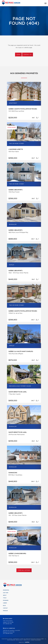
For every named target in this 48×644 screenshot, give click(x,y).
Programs (6, 600)
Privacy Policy (19, 640)
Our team (6, 593)
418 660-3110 (9, 624)
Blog (4, 606)
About (5, 595)
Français (5, 611)
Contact (5, 608)
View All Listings (24, 570)
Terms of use (27, 640)
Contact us (28, 55)
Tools (5, 598)
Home (18, 55)
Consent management (36, 640)
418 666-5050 (9, 633)
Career (5, 603)
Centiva (27, 642)
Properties (6, 590)
